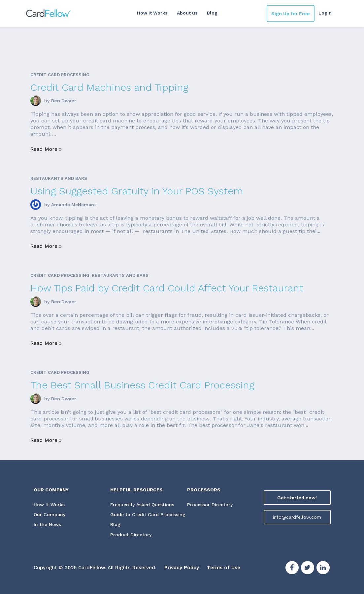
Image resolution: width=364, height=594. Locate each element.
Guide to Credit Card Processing (148, 514)
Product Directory (131, 535)
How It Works (152, 13)
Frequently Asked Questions (142, 505)
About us (187, 13)
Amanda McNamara (73, 205)
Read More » (46, 149)
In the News (47, 524)
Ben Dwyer (64, 101)
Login (325, 13)
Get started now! (297, 498)
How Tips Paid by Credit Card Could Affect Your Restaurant (167, 288)
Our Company (50, 514)
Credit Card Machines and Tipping (109, 87)
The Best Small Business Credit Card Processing (142, 385)
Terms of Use (224, 568)
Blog (212, 13)
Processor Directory (210, 505)
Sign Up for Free (291, 14)
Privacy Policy (182, 568)
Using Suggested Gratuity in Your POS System (137, 191)
